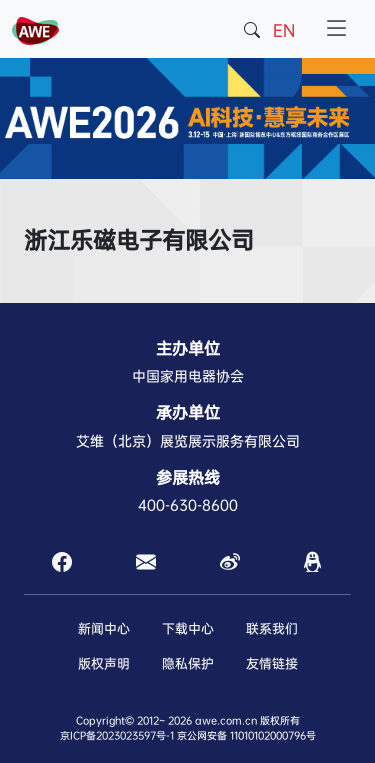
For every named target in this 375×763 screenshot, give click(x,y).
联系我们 (272, 628)
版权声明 (104, 663)
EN (284, 30)
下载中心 (188, 628)
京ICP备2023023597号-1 (117, 735)
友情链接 (272, 663)
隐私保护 (188, 663)
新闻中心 (104, 628)
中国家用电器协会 (188, 376)
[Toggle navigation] (337, 29)
